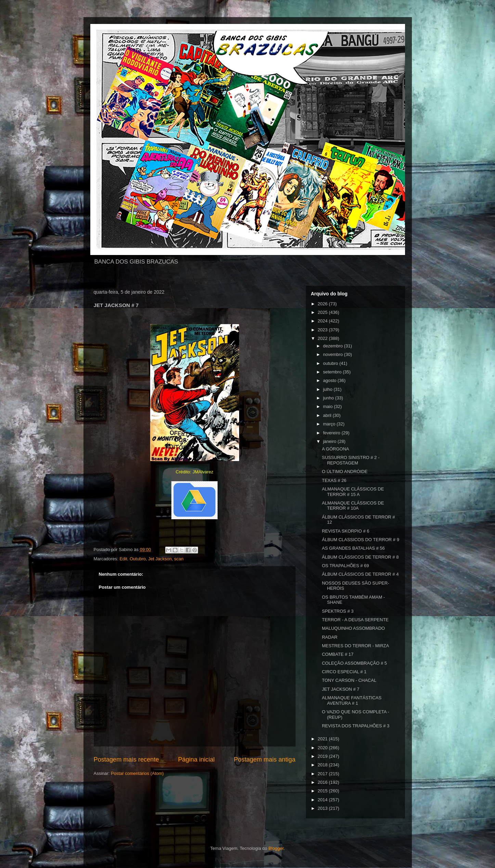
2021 (323, 739)
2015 (323, 791)
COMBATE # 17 (338, 654)
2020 (323, 748)
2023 (323, 330)
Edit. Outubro (133, 559)
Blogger (276, 848)
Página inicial (196, 759)
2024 (323, 321)
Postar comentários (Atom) (137, 773)
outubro (331, 363)
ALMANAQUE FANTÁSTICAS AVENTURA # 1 (352, 700)
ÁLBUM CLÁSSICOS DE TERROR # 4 (360, 574)
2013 (323, 808)
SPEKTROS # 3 (338, 611)
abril (328, 415)
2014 (323, 800)
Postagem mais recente (126, 759)
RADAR (330, 637)
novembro (333, 354)
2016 (323, 782)
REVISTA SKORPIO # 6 (346, 531)
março (330, 424)
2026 (323, 304)
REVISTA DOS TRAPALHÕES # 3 (356, 726)
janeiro (330, 441)
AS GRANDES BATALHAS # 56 (353, 548)
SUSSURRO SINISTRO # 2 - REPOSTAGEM (351, 460)
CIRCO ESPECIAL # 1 (344, 672)
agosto (330, 380)
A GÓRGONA (335, 449)
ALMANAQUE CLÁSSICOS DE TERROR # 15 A (353, 492)
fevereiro (332, 433)
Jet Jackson (160, 559)
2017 (323, 774)
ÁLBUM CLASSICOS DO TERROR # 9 (361, 540)
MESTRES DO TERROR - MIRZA (355, 646)
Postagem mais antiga (265, 759)
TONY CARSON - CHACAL (349, 680)
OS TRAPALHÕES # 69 (346, 566)
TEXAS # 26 (334, 480)
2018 (323, 765)
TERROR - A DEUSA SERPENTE (355, 620)
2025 (323, 312)
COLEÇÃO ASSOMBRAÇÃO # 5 (354, 663)
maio (328, 406)
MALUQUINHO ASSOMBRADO (353, 628)
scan (179, 559)
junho (329, 398)
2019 (323, 756)
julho (328, 389)
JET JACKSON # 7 (341, 689)
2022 (323, 338)
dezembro (333, 346)
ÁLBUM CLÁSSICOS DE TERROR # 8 (360, 557)
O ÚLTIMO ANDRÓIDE (345, 471)
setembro (333, 372)
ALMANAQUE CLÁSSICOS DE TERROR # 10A (353, 506)
